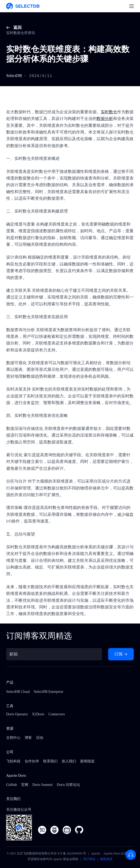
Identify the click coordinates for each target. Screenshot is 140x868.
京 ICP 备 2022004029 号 (70, 853)
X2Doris (38, 714)
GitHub (12, 785)
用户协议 (89, 859)
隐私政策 (106, 859)
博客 (28, 738)
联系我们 (50, 761)
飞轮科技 (13, 761)
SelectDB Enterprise (48, 692)
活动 (40, 738)
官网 (25, 785)
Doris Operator (17, 714)
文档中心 (13, 738)
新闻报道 (87, 761)
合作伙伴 (32, 761)
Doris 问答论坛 (68, 785)
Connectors (57, 714)
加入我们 (69, 761)
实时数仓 (109, 112)
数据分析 (105, 119)
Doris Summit (43, 785)
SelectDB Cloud (18, 692)
